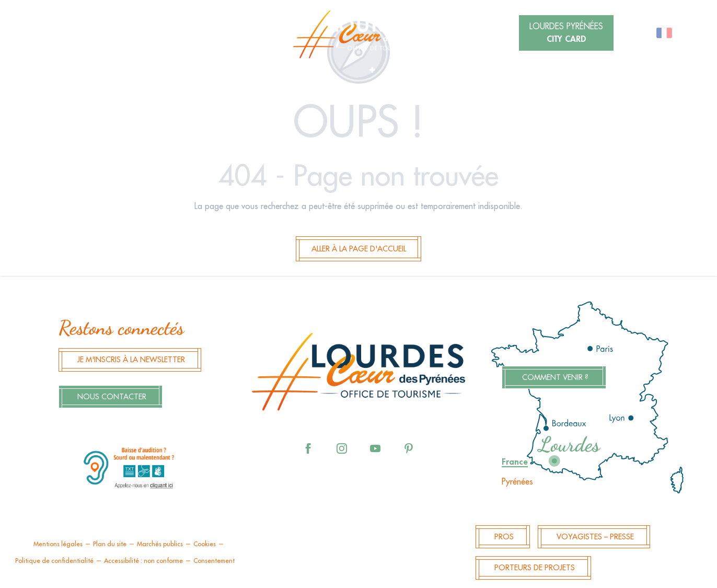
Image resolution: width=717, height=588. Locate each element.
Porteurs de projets (535, 568)
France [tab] (515, 462)
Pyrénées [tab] (517, 482)
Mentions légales (58, 544)
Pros (504, 537)
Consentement (214, 561)
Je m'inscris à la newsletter (131, 360)
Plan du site (110, 544)
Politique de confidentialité (54, 561)
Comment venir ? (555, 378)
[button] (162, 34)
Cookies (205, 544)
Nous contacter (112, 397)
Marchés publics (160, 544)
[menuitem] (358, 34)
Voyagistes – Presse (595, 537)
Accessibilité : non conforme (143, 561)
